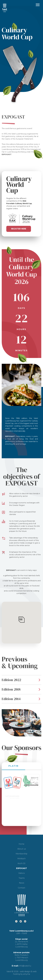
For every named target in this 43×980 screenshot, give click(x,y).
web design (25, 971)
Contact (22, 888)
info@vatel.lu (25, 966)
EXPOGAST (22, 868)
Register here (19, 229)
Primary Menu (38, 5)
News (22, 883)
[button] (22, 620)
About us (22, 849)
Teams (22, 878)
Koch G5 (21, 863)
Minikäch (21, 859)
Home (21, 844)
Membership (21, 854)
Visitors (21, 873)
